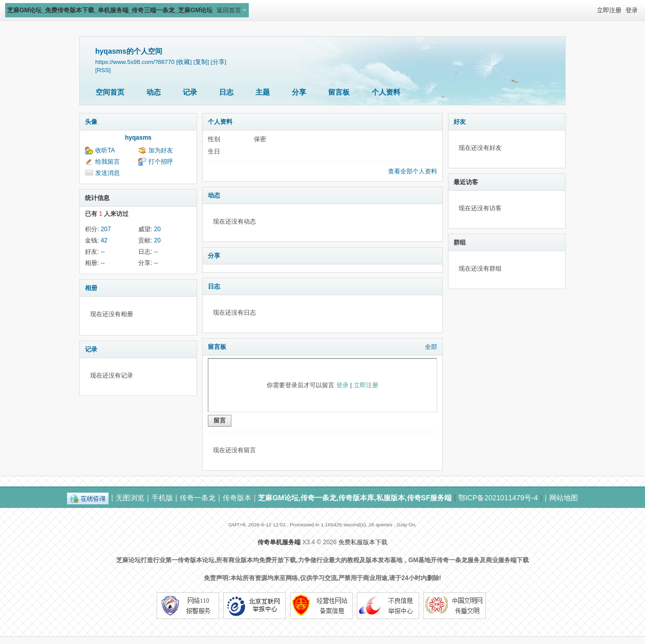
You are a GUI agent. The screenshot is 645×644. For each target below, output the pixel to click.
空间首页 (110, 92)
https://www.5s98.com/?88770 (135, 62)
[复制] (201, 62)
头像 (91, 122)
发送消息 (107, 173)
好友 (460, 122)
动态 (154, 92)
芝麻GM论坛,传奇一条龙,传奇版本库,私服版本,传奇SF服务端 (355, 498)
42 (104, 240)
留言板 (339, 92)
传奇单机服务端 (279, 542)
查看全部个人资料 (413, 171)
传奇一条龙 (198, 498)
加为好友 (161, 150)
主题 (263, 92)
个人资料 (386, 92)
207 (106, 229)
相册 (91, 288)
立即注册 (609, 10)
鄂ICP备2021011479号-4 (498, 498)
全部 (431, 347)
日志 (226, 92)
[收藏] (184, 62)
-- (103, 252)
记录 (190, 92)
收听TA (105, 150)
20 (157, 229)
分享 (299, 92)
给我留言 (107, 162)
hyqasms (138, 138)
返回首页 (229, 10)
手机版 (162, 498)
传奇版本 (237, 498)
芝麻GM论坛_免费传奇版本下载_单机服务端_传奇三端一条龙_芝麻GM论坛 (110, 10)
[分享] (219, 62)
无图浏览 (130, 498)
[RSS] (103, 70)
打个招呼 (161, 162)
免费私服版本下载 (363, 542)
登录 (632, 10)
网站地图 (564, 498)
